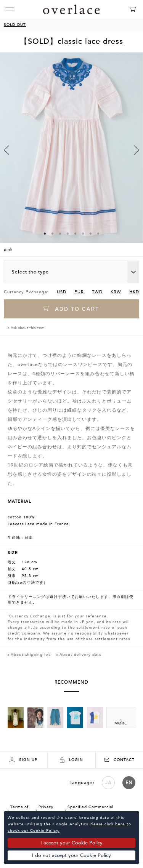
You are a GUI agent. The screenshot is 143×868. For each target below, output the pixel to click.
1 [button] (45, 233)
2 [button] (53, 233)
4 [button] (68, 233)
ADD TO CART (71, 309)
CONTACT (120, 760)
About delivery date (81, 655)
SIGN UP (23, 760)
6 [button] (83, 233)
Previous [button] (6, 150)
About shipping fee (31, 655)
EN (129, 783)
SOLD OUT (15, 25)
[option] (71, 154)
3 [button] (60, 233)
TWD (97, 292)
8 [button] (98, 233)
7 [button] (91, 233)
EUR (79, 292)
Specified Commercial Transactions (89, 810)
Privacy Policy (45, 810)
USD (62, 292)
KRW (116, 292)
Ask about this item (28, 328)
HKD (134, 292)
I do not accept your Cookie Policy (71, 855)
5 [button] (76, 233)
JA (108, 783)
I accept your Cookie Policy (71, 843)
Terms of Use (18, 810)
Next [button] (137, 150)
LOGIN (71, 760)
